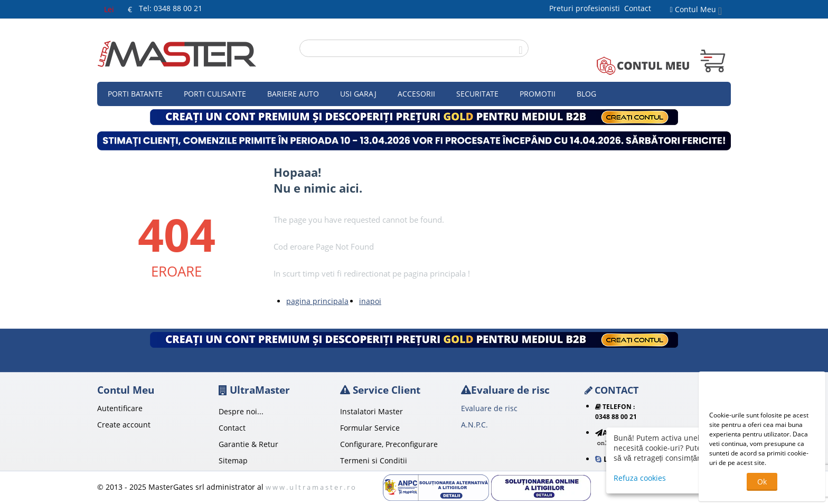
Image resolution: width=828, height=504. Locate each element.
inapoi (370, 301)
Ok (762, 482)
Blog (586, 94)
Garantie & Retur (248, 444)
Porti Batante (135, 94)
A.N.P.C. (474, 425)
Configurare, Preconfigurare (389, 444)
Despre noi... (241, 411)
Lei (109, 9)
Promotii (538, 94)
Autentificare (120, 408)
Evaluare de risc (489, 408)
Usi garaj (358, 94)
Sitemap (233, 460)
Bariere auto (293, 94)
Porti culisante (215, 94)
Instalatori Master (371, 411)
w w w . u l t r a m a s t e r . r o (310, 487)
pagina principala (317, 301)
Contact (638, 8)
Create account (124, 425)
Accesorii (416, 94)
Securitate (477, 94)
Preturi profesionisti (587, 8)
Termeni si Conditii (374, 460)
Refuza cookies (640, 478)
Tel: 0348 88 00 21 (171, 8)
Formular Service (370, 428)
